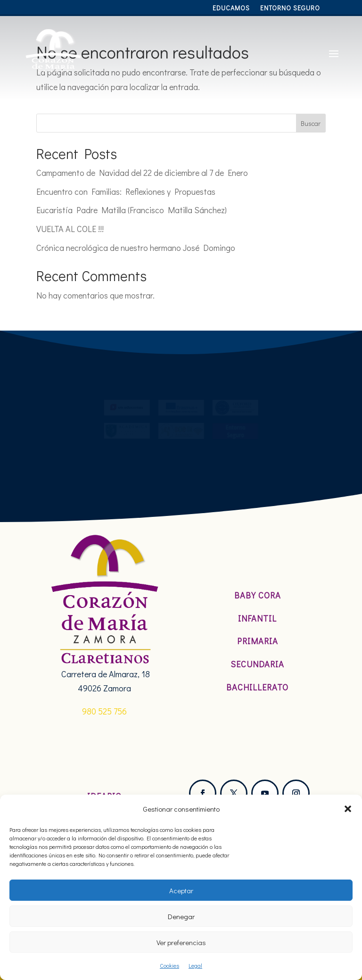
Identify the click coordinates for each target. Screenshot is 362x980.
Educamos (231, 8)
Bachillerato (257, 687)
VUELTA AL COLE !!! (70, 229)
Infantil (257, 618)
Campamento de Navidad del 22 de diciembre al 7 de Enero (142, 173)
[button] (348, 809)
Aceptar (181, 890)
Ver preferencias (181, 942)
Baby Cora (258, 595)
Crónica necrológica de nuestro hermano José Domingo (136, 248)
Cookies (169, 965)
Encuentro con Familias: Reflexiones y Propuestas (126, 191)
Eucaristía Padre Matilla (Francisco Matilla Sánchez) (132, 210)
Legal (195, 965)
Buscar (311, 123)
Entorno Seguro (290, 8)
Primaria (258, 641)
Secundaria (257, 664)
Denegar (181, 916)
